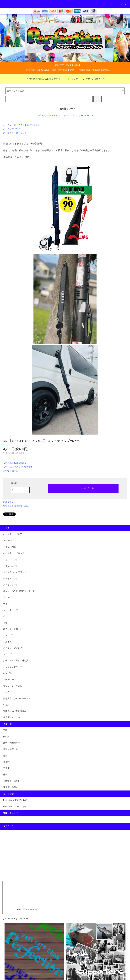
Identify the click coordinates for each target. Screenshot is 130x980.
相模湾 (6, 762)
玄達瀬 (6, 768)
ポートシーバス (86, 116)
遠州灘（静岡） (11, 787)
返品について (10, 502)
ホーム (6, 125)
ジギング (41, 116)
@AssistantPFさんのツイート (16, 919)
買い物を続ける (11, 471)
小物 (14, 125)
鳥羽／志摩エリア (12, 743)
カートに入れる (83, 488)
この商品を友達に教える (15, 463)
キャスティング (54, 116)
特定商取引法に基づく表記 (16, 506)
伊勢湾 (6, 737)
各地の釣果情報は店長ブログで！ (42, 79)
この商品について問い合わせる (18, 467)
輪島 (5, 756)
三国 (5, 730)
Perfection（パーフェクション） (18, 807)
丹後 (5, 775)
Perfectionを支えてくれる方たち (18, 800)
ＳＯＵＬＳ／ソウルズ (29, 125)
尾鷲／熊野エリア (12, 749)
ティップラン (70, 116)
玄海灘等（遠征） (12, 781)
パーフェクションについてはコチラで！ (85, 79)
